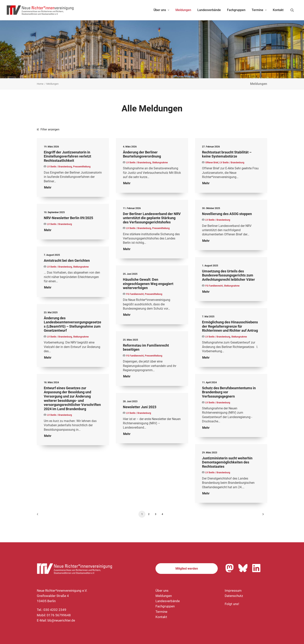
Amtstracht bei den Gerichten (67, 260)
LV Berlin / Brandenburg (60, 167)
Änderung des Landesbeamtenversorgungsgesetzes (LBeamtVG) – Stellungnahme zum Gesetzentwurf (73, 324)
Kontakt (278, 10)
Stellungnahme (160, 163)
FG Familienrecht (214, 286)
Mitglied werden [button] (187, 569)
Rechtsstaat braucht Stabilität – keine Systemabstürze (227, 154)
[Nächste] (262, 515)
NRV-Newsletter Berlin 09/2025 (68, 218)
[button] (294, 10)
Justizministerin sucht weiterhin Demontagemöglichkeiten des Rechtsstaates (227, 462)
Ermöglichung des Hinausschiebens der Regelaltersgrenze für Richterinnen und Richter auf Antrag (230, 326)
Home (40, 84)
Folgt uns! (232, 604)
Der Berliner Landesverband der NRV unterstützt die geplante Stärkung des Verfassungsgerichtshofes (152, 218)
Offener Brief (212, 163)
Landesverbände (209, 10)
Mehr (48, 187)
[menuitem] (161, 10)
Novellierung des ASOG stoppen (227, 214)
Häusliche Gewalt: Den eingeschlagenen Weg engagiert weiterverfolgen (148, 284)
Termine (259, 10)
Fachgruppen (236, 10)
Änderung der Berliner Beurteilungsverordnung (142, 154)
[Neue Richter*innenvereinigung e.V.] (40, 10)
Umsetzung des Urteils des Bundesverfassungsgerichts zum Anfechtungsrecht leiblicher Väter (228, 275)
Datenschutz (234, 596)
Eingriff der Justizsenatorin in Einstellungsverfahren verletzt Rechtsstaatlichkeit (67, 156)
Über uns (161, 10)
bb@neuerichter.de (61, 620)
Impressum (233, 591)
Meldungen (183, 10)
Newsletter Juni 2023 (140, 407)
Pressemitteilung (82, 167)
